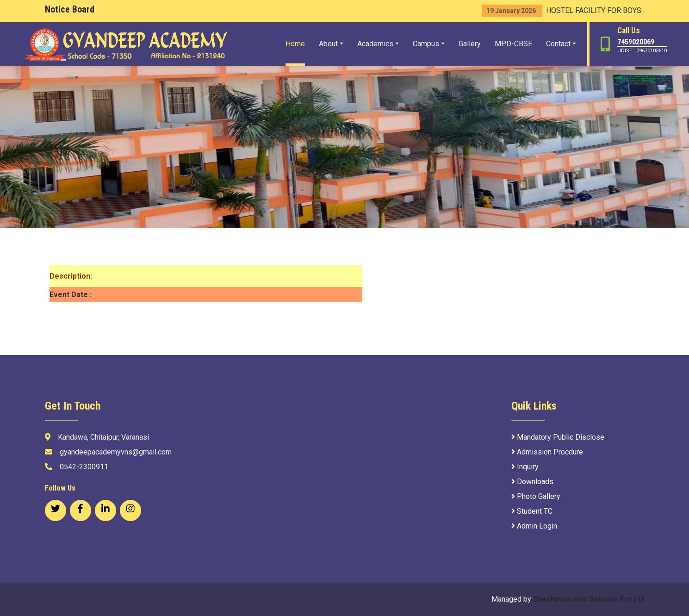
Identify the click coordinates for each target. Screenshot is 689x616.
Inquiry (525, 467)
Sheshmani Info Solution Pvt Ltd (589, 599)
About (328, 44)
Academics (375, 44)
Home (295, 44)
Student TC (532, 511)
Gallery (470, 44)
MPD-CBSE (513, 44)
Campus (426, 44)
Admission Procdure (547, 452)
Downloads (532, 482)
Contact (558, 44)
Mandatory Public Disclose (558, 437)
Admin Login (534, 526)
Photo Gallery (536, 496)
